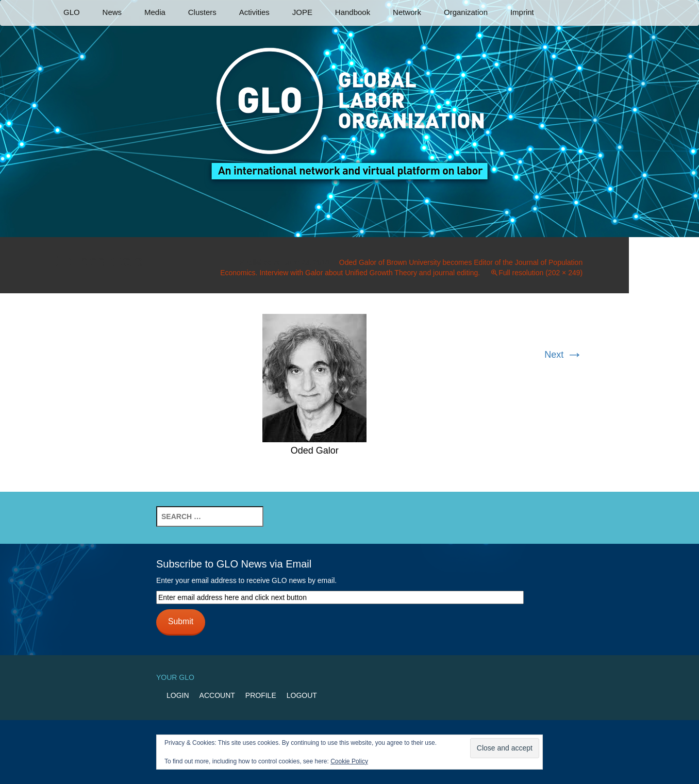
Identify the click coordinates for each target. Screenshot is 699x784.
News (112, 12)
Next (563, 355)
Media (155, 12)
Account (217, 695)
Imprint (522, 12)
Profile (261, 695)
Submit (181, 621)
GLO (72, 12)
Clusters (202, 12)
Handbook (353, 12)
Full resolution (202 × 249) (540, 273)
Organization (466, 12)
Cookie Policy (349, 761)
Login (178, 695)
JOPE (302, 12)
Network (407, 12)
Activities (254, 12)
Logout (302, 695)
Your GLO (175, 677)
